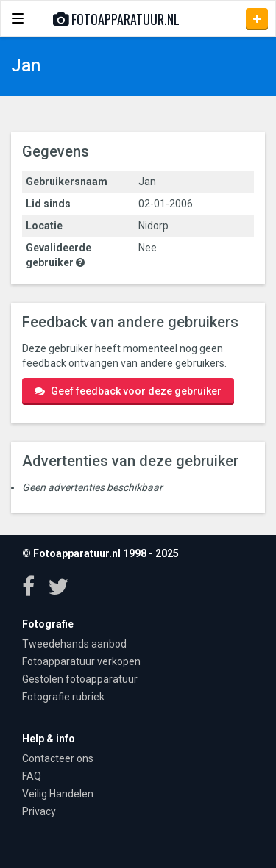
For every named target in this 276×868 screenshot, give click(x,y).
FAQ (32, 776)
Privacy (39, 811)
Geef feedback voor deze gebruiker (128, 391)
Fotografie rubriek (63, 697)
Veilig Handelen (58, 794)
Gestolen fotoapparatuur (80, 679)
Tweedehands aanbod (74, 644)
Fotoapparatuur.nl (116, 19)
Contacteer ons (58, 758)
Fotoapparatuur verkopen (81, 661)
